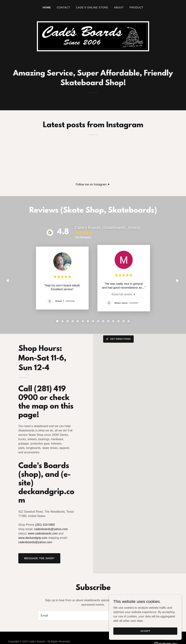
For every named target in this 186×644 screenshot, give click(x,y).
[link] (124, 294)
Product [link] (136, 7)
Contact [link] (64, 7)
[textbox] (79, 616)
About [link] (119, 7)
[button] (93, 184)
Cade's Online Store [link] (92, 7)
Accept (145, 631)
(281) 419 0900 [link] (45, 525)
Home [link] (47, 7)
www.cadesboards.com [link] (43, 533)
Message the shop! (39, 558)
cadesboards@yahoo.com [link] (51, 529)
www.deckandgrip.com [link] (33, 538)
